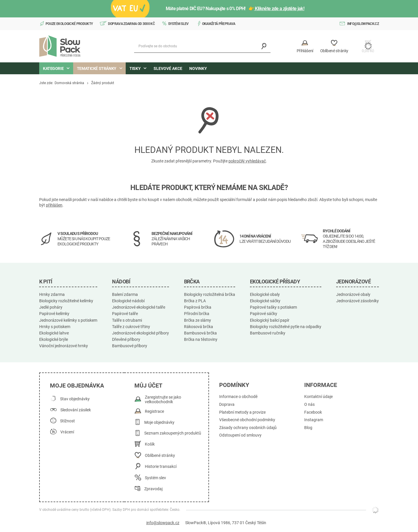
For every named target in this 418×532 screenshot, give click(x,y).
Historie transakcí (161, 467)
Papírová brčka (198, 307)
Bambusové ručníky (268, 333)
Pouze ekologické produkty (69, 24)
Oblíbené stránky (160, 456)
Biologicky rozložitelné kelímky (66, 301)
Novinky (198, 68)
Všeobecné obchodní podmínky (247, 420)
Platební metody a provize (242, 412)
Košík (150, 444)
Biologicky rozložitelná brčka (210, 294)
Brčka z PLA (195, 301)
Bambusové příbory (130, 346)
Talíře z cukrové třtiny (131, 327)
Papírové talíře (125, 314)
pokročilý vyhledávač (247, 161)
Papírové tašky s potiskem (273, 307)
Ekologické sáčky (265, 301)
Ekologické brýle (54, 339)
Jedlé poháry (51, 307)
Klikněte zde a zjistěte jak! (281, 9)
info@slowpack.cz (363, 24)
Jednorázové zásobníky (357, 301)
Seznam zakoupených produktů (173, 433)
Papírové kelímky (54, 314)
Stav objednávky (75, 399)
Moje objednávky (159, 422)
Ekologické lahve (54, 333)
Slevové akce (168, 68)
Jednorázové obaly (353, 294)
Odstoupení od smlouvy (240, 435)
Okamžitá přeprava (219, 24)
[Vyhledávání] (264, 46)
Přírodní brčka (197, 314)
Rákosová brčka (199, 327)
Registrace (154, 411)
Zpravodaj (153, 489)
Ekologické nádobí (128, 301)
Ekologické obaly (265, 294)
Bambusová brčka (200, 333)
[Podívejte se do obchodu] (202, 46)
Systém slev (178, 24)
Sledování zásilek (76, 410)
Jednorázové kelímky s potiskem (68, 320)
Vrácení (67, 432)
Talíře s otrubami (127, 320)
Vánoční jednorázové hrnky (64, 346)
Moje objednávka (77, 386)
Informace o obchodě (238, 397)
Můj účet (148, 386)
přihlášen (54, 205)
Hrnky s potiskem (55, 327)
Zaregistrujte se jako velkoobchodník (163, 400)
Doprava (227, 405)
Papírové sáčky (264, 314)
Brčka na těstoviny (201, 339)
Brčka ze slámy (198, 320)
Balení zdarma (125, 294)
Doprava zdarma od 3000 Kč (131, 24)
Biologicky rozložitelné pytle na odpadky (286, 327)
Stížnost (67, 421)
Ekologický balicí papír (270, 320)
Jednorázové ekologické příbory (140, 333)
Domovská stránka (69, 83)
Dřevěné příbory (126, 339)
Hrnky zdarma (52, 294)
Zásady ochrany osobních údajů (248, 428)
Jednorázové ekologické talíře (139, 307)
